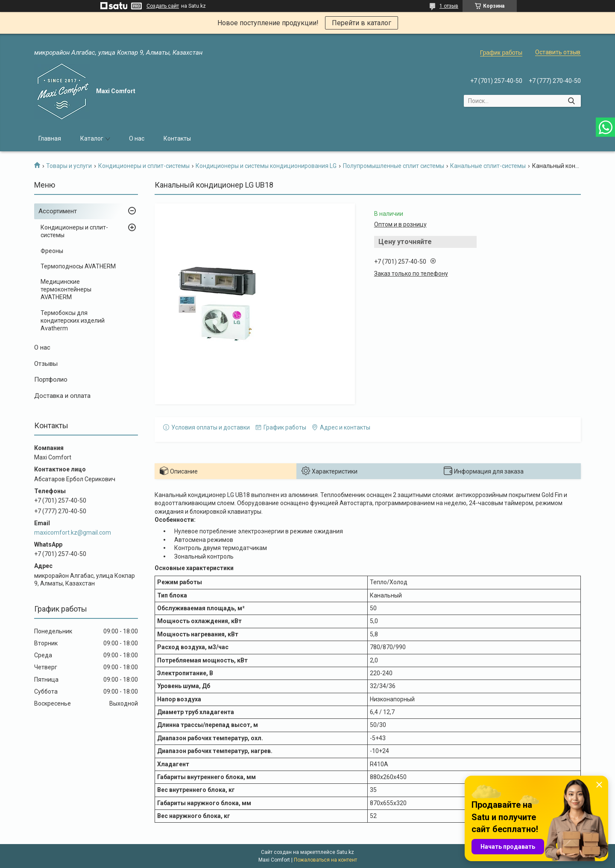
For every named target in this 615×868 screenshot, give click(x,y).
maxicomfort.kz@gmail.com (73, 533)
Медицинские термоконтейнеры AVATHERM (66, 289)
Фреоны (52, 251)
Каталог (92, 138)
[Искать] (571, 101)
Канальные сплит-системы (488, 166)
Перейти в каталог (362, 23)
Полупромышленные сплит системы (394, 166)
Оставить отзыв (558, 52)
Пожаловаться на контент (325, 860)
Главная (50, 138)
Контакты (177, 138)
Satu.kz (345, 852)
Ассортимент (58, 211)
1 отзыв (449, 6)
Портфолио (51, 380)
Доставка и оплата (62, 396)
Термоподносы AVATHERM (78, 266)
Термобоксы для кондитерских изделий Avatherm (73, 321)
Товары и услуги (69, 166)
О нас (137, 138)
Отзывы (46, 364)
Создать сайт (163, 6)
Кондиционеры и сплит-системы (144, 166)
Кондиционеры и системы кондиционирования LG (266, 166)
